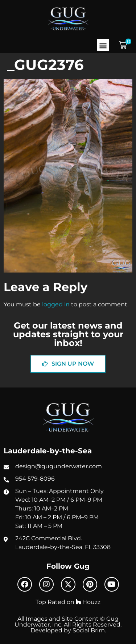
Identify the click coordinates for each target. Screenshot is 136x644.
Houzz (88, 602)
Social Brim (89, 630)
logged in (56, 304)
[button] (103, 45)
